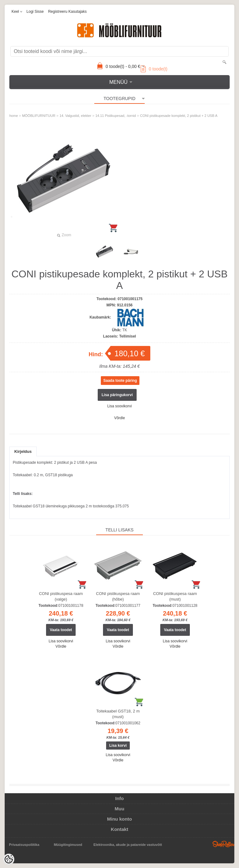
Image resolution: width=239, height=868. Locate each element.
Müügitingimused (68, 845)
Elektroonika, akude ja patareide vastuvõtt (128, 845)
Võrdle (120, 418)
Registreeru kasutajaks (67, 12)
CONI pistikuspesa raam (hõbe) (118, 596)
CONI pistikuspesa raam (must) (175, 596)
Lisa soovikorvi (120, 406)
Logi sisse (35, 12)
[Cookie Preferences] (9, 859)
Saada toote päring (120, 381)
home (14, 116)
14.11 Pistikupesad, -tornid (115, 116)
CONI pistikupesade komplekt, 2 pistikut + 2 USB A (179, 116)
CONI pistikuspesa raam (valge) (61, 596)
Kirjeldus (23, 451)
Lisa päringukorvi (117, 395)
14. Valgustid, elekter (75, 116)
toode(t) (154, 69)
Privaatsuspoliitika (24, 845)
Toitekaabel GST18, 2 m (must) (118, 714)
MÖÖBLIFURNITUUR (39, 116)
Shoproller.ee (223, 844)
